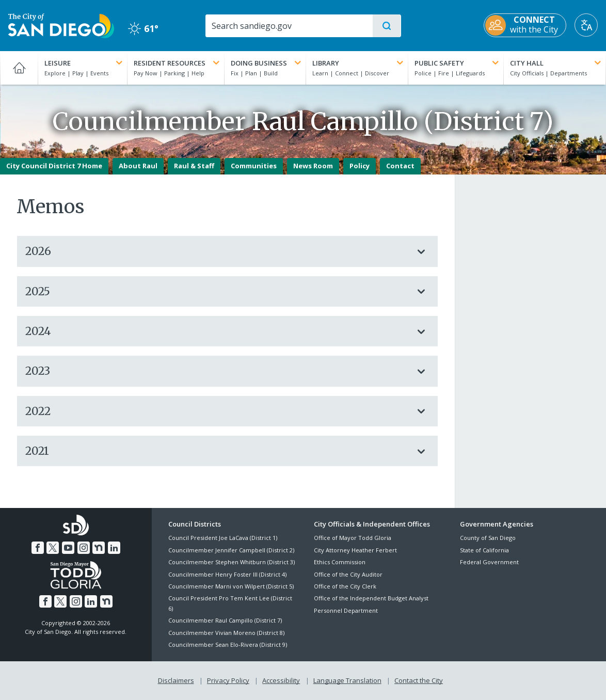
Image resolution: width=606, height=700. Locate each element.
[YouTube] (68, 548)
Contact (400, 166)
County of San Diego (488, 538)
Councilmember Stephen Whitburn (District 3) (232, 562)
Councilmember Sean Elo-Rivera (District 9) (228, 645)
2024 (217, 331)
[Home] (19, 68)
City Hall (556, 63)
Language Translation (347, 680)
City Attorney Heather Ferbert (355, 550)
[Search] (289, 26)
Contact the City (419, 680)
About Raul (138, 166)
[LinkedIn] (114, 548)
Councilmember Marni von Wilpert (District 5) (231, 586)
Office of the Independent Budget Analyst (371, 598)
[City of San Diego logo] (61, 25)
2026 (217, 251)
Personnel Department (346, 610)
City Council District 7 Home (54, 166)
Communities (254, 166)
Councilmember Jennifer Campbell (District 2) (231, 550)
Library (359, 63)
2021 (217, 451)
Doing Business (267, 63)
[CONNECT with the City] (525, 25)
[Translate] (586, 25)
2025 (217, 291)
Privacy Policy (228, 680)
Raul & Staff (194, 166)
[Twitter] (53, 548)
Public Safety (458, 63)
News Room (313, 166)
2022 (217, 411)
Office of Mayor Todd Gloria (353, 538)
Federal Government (489, 562)
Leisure (84, 63)
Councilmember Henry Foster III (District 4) (227, 574)
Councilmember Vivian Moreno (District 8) (226, 633)
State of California (484, 550)
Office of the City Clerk (345, 586)
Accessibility (281, 680)
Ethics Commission (340, 562)
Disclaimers (176, 680)
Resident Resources (178, 63)
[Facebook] (38, 548)
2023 (217, 371)
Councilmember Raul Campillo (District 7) (225, 620)
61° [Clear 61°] (143, 28)
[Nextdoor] (99, 548)
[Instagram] (84, 548)
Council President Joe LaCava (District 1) (223, 538)
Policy (360, 166)
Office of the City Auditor (348, 574)
